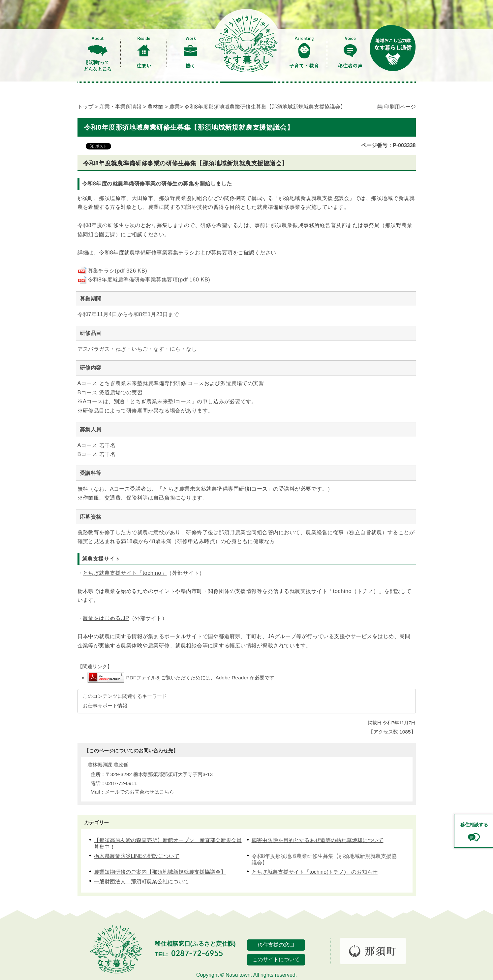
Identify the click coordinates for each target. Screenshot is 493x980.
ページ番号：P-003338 (388, 145)
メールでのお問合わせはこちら (139, 792)
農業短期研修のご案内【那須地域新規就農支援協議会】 (160, 872)
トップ (85, 107)
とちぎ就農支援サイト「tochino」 (125, 573)
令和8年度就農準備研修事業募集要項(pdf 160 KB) (144, 279)
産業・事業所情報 (120, 107)
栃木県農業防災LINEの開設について (137, 856)
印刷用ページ (400, 107)
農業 (174, 107)
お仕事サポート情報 (105, 706)
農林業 (155, 107)
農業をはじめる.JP (106, 618)
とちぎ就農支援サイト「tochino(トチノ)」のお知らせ (315, 872)
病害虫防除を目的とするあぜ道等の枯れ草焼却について (318, 840)
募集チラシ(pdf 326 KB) (112, 271)
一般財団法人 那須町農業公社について (141, 882)
